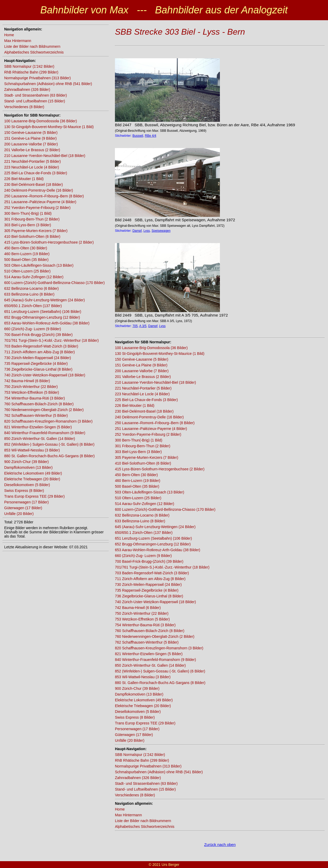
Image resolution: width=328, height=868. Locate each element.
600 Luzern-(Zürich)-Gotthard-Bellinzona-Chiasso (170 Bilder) (54, 283)
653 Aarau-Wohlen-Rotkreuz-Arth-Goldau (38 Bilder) (47, 323)
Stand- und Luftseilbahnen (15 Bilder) (35, 101)
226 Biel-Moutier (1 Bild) (24, 179)
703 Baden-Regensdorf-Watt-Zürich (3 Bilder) (41, 346)
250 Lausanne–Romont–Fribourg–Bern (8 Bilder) (44, 196)
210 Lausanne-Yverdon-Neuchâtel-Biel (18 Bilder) (45, 156)
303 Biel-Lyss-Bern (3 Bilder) (28, 225)
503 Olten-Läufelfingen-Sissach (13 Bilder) (39, 265)
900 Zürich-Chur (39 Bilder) (27, 462)
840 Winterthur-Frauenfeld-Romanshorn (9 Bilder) (45, 433)
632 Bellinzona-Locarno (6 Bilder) (31, 288)
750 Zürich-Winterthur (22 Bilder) (31, 387)
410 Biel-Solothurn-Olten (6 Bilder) (32, 236)
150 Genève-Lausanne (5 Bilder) (31, 133)
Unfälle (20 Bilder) (19, 514)
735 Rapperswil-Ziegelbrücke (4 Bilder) (36, 364)
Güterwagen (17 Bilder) (23, 508)
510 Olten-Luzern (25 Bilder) (27, 271)
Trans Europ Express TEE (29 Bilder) (34, 496)
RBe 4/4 (150, 136)
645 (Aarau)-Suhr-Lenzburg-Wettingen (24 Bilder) (44, 300)
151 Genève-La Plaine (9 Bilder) (30, 138)
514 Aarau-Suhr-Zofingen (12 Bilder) (34, 277)
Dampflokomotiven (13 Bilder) (28, 467)
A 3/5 (143, 326)
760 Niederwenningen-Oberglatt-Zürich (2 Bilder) (44, 410)
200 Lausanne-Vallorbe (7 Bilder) (31, 144)
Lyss (147, 231)
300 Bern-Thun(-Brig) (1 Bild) (28, 213)
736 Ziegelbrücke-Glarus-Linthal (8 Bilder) (38, 369)
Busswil (138, 136)
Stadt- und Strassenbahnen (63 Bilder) (36, 95)
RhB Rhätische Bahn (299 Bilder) (31, 72)
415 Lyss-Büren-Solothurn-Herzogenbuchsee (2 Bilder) (49, 242)
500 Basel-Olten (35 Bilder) (26, 260)
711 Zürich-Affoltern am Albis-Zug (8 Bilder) (39, 352)
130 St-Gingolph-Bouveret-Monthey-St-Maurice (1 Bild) (49, 127)
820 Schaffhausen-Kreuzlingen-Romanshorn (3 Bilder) (48, 421)
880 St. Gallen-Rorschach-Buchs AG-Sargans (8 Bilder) (49, 456)
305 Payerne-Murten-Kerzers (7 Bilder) (36, 231)
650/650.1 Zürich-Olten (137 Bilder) (33, 306)
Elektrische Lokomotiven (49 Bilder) (33, 473)
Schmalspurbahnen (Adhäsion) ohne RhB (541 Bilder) (48, 84)
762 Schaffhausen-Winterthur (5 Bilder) (36, 415)
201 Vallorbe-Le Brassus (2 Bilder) (32, 150)
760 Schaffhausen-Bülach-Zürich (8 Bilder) (39, 404)
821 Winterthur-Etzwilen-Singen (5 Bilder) (38, 427)
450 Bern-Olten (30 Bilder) (26, 248)
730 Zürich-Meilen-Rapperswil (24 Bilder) (38, 358)
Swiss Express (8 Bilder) (24, 491)
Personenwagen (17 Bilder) (27, 502)
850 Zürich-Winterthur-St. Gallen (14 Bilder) (40, 439)
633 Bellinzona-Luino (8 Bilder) (29, 294)
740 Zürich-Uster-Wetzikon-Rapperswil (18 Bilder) (45, 375)
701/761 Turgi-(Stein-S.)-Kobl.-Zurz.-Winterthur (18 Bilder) (51, 340)
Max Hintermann (18, 41)
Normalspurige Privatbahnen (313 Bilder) (38, 78)
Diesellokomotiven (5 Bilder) (27, 485)
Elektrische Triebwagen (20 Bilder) (32, 479)
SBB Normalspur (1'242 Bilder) (29, 66)
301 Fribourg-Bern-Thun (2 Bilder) (32, 219)
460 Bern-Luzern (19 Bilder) (27, 254)
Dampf (137, 231)
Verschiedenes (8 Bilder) (24, 107)
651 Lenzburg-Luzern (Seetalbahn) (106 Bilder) (43, 312)
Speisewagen (161, 231)
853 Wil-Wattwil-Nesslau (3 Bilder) (32, 450)
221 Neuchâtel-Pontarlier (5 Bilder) (33, 161)
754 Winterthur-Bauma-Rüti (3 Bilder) (35, 398)
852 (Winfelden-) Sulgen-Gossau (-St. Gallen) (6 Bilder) (49, 444)
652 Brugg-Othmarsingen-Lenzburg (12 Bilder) (42, 317)
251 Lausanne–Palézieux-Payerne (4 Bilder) (40, 202)
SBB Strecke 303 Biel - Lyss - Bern (180, 32)
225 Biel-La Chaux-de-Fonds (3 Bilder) (36, 173)
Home (9, 35)
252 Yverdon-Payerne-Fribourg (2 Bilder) (37, 208)
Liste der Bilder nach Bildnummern (32, 46)
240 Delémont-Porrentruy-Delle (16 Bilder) (39, 190)
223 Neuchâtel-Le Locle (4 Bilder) (32, 167)
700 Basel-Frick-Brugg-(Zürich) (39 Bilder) (38, 335)
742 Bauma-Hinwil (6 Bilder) (27, 381)
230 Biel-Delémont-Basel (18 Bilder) (33, 185)
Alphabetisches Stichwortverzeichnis (34, 52)
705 (135, 326)
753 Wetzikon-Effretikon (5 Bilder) (32, 392)
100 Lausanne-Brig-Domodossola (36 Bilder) (41, 121)
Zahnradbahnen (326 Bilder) (27, 90)
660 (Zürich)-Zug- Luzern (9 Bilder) (33, 329)
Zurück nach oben (220, 845)
